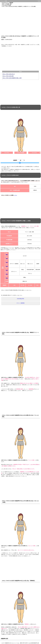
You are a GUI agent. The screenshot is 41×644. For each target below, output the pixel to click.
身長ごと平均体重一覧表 (7, 4)
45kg (7, 270)
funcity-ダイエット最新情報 (8, 3)
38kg (7, 274)
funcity (39, 1)
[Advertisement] (20, 21)
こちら (16, 195)
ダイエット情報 (4, 1)
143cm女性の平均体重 (6, 5)
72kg (7, 258)
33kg (7, 278)
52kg (7, 266)
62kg (7, 262)
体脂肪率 (15, 160)
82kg (7, 255)
